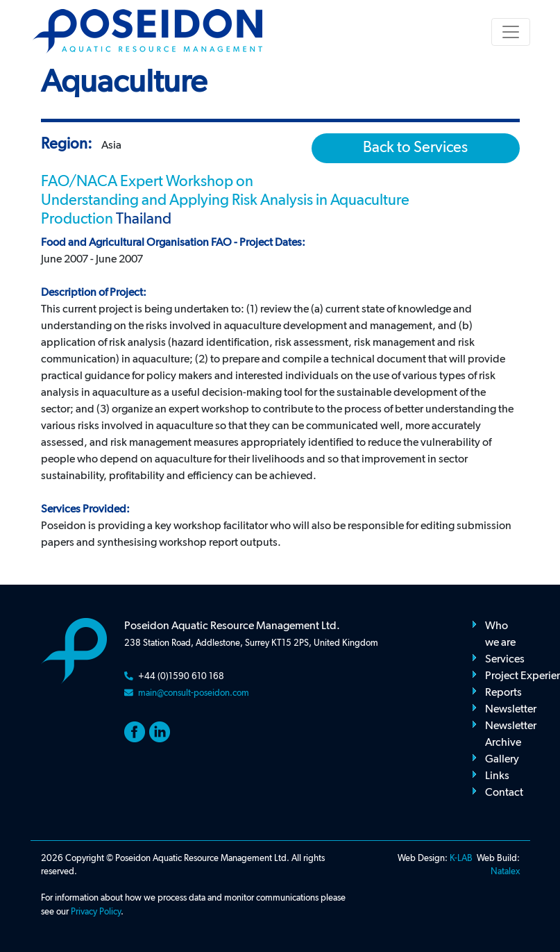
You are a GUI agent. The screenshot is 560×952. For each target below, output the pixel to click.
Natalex (505, 872)
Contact (504, 793)
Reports (503, 693)
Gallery (502, 760)
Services (505, 660)
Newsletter (511, 710)
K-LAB (461, 859)
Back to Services (415, 148)
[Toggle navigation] (511, 32)
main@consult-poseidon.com (194, 693)
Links (497, 776)
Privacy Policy (96, 912)
